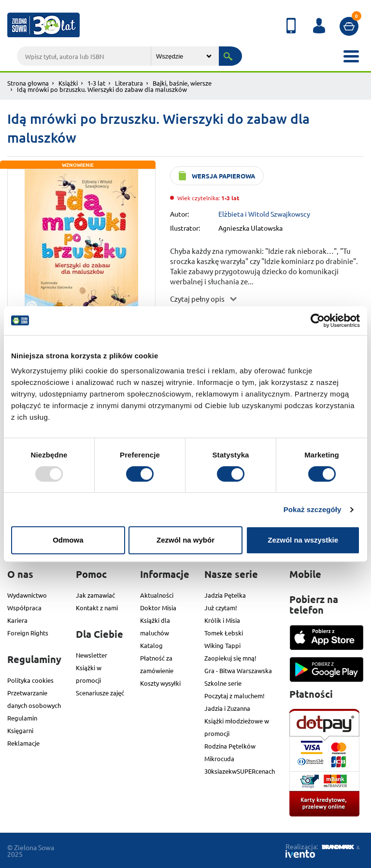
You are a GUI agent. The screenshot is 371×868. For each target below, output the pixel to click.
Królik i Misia (222, 620)
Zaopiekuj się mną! (230, 658)
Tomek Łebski (224, 633)
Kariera (17, 620)
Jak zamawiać (95, 595)
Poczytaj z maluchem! (235, 696)
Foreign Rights (28, 633)
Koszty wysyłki (160, 683)
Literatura (129, 83)
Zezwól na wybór (185, 540)
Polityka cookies (30, 680)
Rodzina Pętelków (230, 746)
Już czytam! (221, 608)
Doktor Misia (158, 608)
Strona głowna (28, 83)
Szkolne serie (223, 683)
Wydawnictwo (27, 595)
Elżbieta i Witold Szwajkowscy (264, 214)
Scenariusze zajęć (100, 693)
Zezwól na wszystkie (303, 540)
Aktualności (157, 595)
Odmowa (68, 540)
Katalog (151, 645)
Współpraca (24, 608)
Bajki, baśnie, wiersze (182, 83)
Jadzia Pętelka (225, 595)
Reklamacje (23, 743)
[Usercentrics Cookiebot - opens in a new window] (318, 321)
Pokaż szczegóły (313, 509)
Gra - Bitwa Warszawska (238, 670)
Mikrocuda (219, 758)
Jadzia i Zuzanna (227, 708)
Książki (68, 83)
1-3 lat (96, 83)
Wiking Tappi (222, 645)
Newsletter (92, 655)
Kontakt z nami (97, 608)
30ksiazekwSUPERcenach (240, 771)
